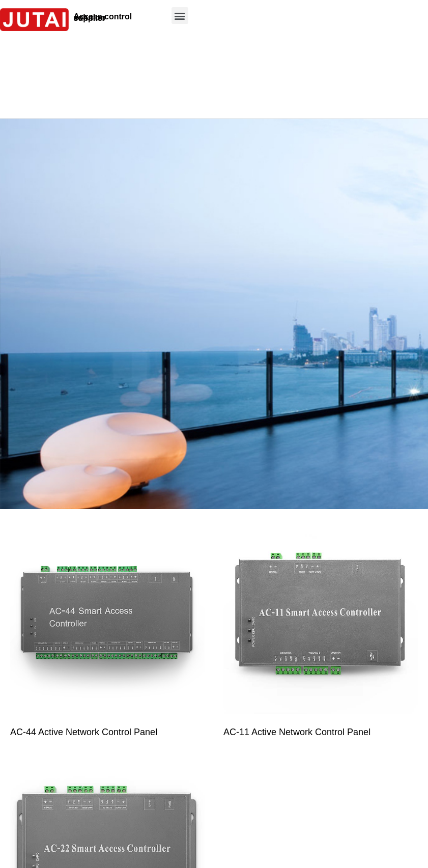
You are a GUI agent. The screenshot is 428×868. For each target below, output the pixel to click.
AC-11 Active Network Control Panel (297, 732)
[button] (180, 16)
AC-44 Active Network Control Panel (84, 732)
